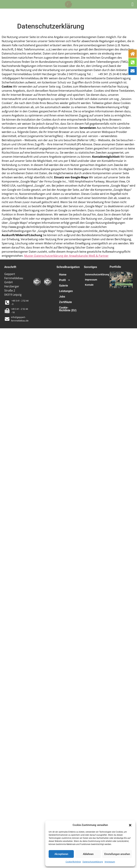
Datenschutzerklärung (93, 862)
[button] (130, 825)
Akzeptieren (61, 854)
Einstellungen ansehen (117, 854)
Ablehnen (88, 854)
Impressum (110, 862)
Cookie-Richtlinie (73, 862)
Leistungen (66, 291)
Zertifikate (66, 302)
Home (63, 275)
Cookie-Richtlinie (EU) (68, 309)
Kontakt (89, 285)
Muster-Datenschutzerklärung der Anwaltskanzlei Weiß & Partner (66, 256)
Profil (66, 280)
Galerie (64, 286)
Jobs (62, 297)
